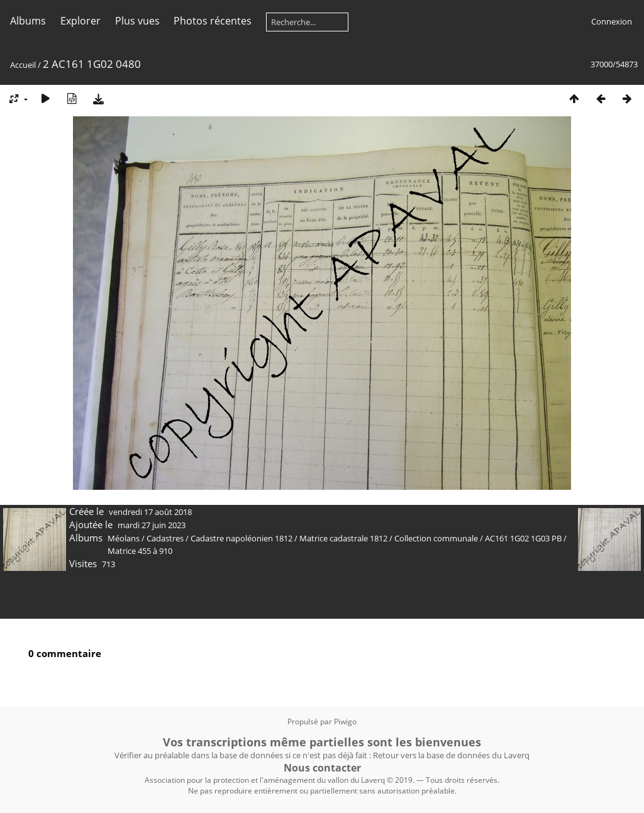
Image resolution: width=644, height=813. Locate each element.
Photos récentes (213, 21)
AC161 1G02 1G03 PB (523, 538)
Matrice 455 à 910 (140, 551)
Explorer (80, 21)
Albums (28, 21)
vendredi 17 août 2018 (150, 512)
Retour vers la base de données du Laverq (451, 755)
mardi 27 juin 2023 (152, 525)
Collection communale (436, 538)
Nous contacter (322, 768)
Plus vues (137, 21)
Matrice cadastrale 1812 (343, 538)
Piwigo (345, 722)
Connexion (612, 21)
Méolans (124, 538)
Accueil (23, 65)
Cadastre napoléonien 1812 (241, 538)
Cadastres (165, 538)
